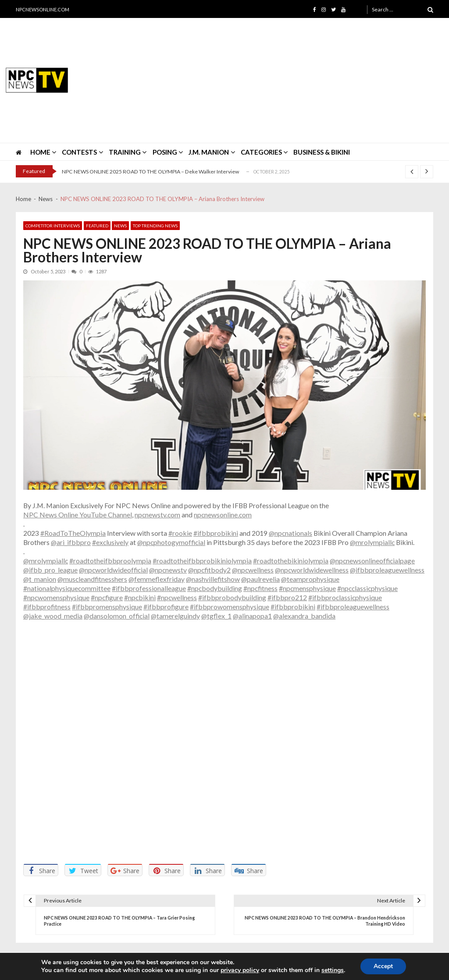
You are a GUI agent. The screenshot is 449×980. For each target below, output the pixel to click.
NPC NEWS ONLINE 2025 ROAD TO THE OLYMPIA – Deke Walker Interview (150, 172)
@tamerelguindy (175, 616)
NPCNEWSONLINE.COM (43, 9)
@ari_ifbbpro (71, 542)
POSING (165, 152)
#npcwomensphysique (56, 597)
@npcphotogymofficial (171, 542)
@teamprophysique (310, 579)
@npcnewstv (168, 570)
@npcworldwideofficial (113, 570)
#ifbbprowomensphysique (230, 607)
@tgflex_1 (216, 616)
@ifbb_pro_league (50, 570)
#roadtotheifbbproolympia (110, 561)
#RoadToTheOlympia (73, 533)
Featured (97, 226)
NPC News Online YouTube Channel (78, 515)
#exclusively (110, 542)
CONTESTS (79, 152)
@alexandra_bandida (304, 616)
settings (333, 970)
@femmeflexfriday (157, 579)
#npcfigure (107, 597)
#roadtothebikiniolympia (291, 561)
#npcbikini (140, 597)
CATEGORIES (261, 152)
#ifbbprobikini (216, 533)
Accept (383, 966)
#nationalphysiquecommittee (67, 588)
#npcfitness (260, 588)
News (120, 226)
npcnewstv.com (157, 515)
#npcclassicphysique (367, 588)
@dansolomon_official (117, 616)
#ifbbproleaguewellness (353, 607)
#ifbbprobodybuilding (232, 597)
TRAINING (125, 152)
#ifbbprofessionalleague (149, 588)
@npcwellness (253, 570)
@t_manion (40, 579)
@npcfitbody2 (209, 570)
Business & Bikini (322, 152)
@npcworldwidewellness (312, 570)
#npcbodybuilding (215, 588)
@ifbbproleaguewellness (387, 570)
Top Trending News (155, 226)
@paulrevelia (260, 579)
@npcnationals (290, 533)
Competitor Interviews (53, 226)
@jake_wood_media (53, 616)
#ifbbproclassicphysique (345, 597)
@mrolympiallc (372, 542)
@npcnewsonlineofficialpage (372, 561)
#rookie (180, 533)
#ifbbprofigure (166, 607)
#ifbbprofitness (47, 607)
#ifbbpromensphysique (107, 607)
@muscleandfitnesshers (92, 579)
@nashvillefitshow (213, 579)
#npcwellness (177, 597)
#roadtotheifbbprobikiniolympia (202, 561)
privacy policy (240, 970)
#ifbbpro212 (287, 597)
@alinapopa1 (252, 616)
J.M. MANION (209, 152)
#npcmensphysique (307, 588)
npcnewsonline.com (223, 515)
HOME (40, 152)
